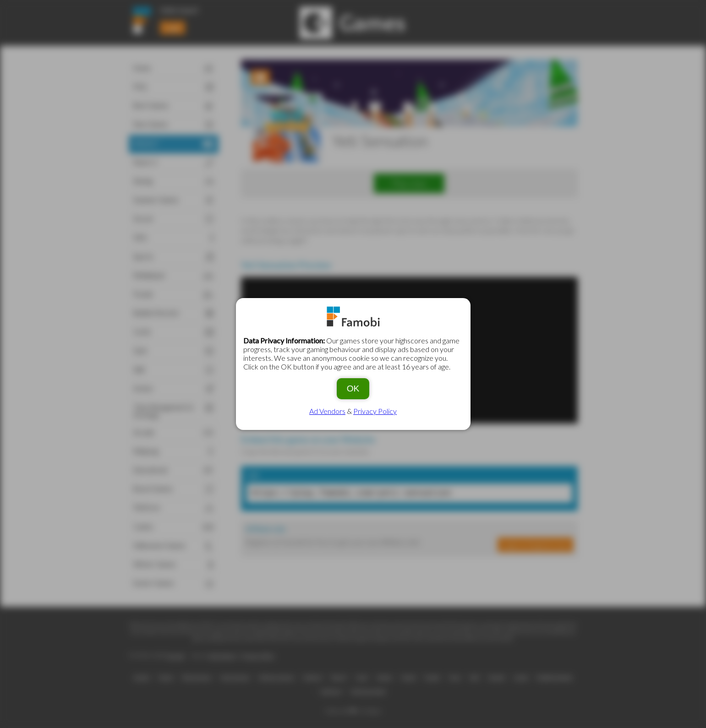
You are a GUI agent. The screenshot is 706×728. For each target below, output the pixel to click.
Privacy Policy (375, 411)
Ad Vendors (327, 411)
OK (353, 388)
